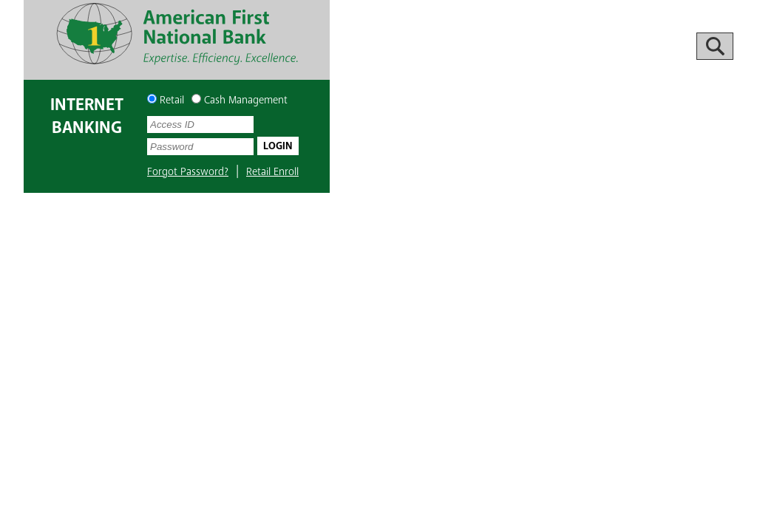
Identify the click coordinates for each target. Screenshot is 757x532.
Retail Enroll (272, 172)
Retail (166, 100)
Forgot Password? (188, 172)
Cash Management (240, 100)
